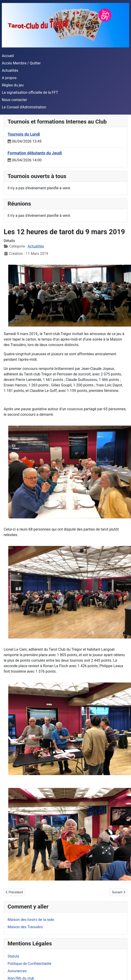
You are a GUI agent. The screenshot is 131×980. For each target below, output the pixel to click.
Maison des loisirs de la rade (31, 920)
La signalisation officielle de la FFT (30, 92)
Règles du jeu (13, 85)
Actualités (10, 70)
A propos (9, 78)
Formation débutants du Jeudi (35, 153)
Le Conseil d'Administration (24, 107)
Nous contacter (14, 100)
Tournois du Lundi (24, 134)
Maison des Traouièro (25, 927)
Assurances (17, 971)
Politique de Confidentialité (29, 964)
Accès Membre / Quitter (21, 63)
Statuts (13, 956)
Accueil (8, 56)
